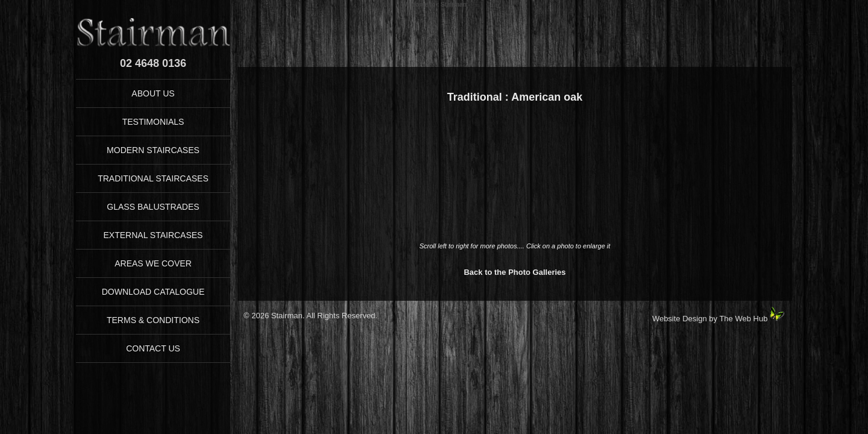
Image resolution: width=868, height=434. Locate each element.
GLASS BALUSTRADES (153, 207)
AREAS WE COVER (153, 263)
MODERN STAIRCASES (153, 150)
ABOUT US (153, 93)
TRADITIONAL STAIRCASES (153, 178)
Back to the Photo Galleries (514, 272)
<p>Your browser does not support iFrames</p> (515, 179)
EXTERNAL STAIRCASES (153, 235)
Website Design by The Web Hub (710, 319)
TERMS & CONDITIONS (153, 320)
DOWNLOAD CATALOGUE (153, 292)
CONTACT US (153, 348)
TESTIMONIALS (153, 122)
